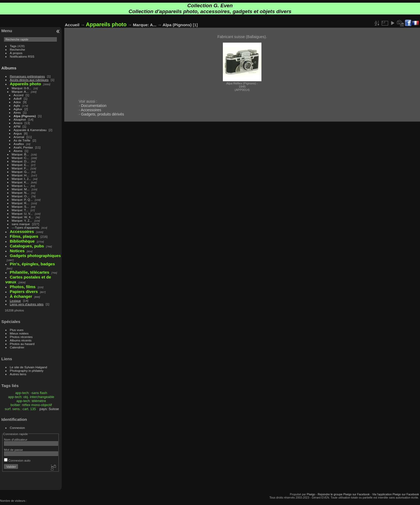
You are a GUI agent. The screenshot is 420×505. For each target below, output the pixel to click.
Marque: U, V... (22, 213)
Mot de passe (14, 450)
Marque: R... (20, 203)
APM (17, 126)
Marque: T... (20, 210)
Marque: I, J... (21, 179)
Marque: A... (20, 92)
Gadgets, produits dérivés (103, 114)
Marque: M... (21, 189)
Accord (19, 95)
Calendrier (17, 347)
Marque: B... (20, 154)
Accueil (72, 25)
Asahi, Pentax (23, 147)
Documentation (94, 106)
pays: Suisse (49, 409)
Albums (9, 68)
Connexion (17, 428)
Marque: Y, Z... (22, 220)
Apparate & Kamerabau (30, 130)
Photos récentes (21, 337)
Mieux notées (19, 333)
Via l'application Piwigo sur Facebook (395, 494)
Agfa (17, 105)
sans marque (21, 224)
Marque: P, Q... (22, 200)
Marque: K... (20, 182)
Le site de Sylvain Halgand (29, 367)
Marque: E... (20, 165)
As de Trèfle (22, 140)
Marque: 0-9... (22, 88)
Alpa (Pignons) (25, 116)
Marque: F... (20, 168)
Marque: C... (20, 158)
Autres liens (18, 374)
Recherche (18, 49)
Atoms (18, 151)
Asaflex (19, 144)
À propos (16, 53)
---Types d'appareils (26, 227)
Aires (17, 112)
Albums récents (21, 340)
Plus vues (17, 330)
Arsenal (19, 137)
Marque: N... (20, 193)
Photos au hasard (22, 344)
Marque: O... (20, 196)
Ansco (18, 123)
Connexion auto (17, 460)
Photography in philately (27, 371)
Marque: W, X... (23, 217)
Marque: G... (20, 172)
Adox (17, 102)
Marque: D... (20, 161)
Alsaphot (20, 119)
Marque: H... (20, 175)
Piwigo (311, 494)
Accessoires (91, 110)
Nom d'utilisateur (16, 439)
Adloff (18, 99)
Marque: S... (20, 207)
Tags (13, 46)
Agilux (18, 109)
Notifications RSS (22, 56)
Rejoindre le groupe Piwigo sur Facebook (344, 494)
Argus (18, 133)
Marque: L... (20, 186)
